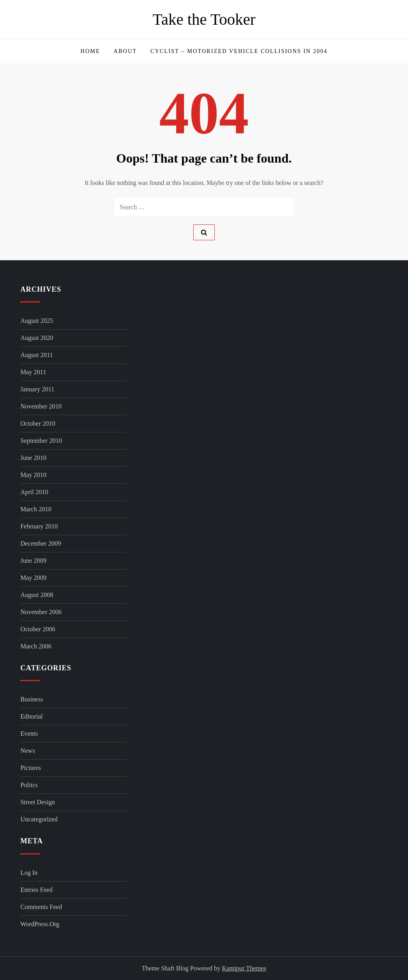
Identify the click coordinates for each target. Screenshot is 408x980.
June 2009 (33, 561)
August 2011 (37, 355)
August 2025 (37, 321)
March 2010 (36, 509)
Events (29, 734)
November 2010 (41, 406)
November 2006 (41, 612)
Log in (29, 873)
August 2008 (37, 595)
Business (32, 699)
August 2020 (37, 338)
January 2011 (37, 389)
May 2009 (33, 578)
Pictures (31, 768)
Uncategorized (39, 819)
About (125, 51)
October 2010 (38, 423)
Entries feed (36, 890)
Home (90, 51)
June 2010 (33, 458)
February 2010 (39, 526)
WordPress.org (40, 924)
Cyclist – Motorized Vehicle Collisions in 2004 (239, 51)
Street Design (38, 802)
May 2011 (33, 372)
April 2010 (34, 492)
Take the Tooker (204, 19)
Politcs (29, 785)
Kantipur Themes (244, 968)
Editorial (31, 716)
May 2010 (33, 475)
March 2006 (36, 646)
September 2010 (41, 441)
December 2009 (41, 543)
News (27, 751)
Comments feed (41, 907)
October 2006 (38, 629)
